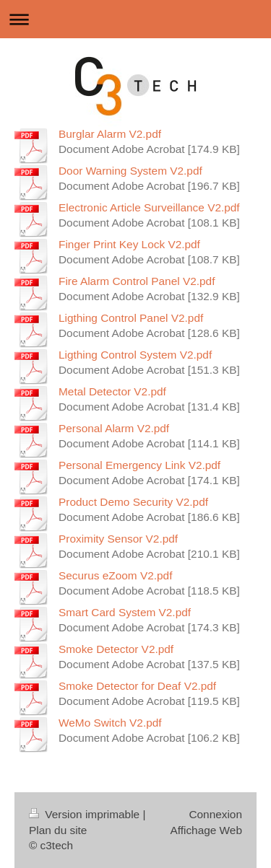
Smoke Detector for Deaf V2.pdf (137, 686)
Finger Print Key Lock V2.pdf (129, 244)
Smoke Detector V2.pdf (116, 649)
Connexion (215, 814)
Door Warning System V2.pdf (130, 171)
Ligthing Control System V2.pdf (135, 355)
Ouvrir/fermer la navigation (135, 19)
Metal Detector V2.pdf (112, 391)
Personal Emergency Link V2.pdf (139, 465)
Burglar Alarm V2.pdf (110, 134)
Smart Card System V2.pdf (125, 612)
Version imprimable (86, 814)
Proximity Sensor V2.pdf (118, 539)
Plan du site (58, 830)
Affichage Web (206, 830)
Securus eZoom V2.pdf (115, 575)
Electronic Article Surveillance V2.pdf (149, 207)
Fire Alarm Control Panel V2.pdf (137, 281)
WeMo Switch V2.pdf (110, 723)
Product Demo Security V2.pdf (133, 502)
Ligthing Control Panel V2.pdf (131, 318)
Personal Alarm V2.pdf (114, 428)
